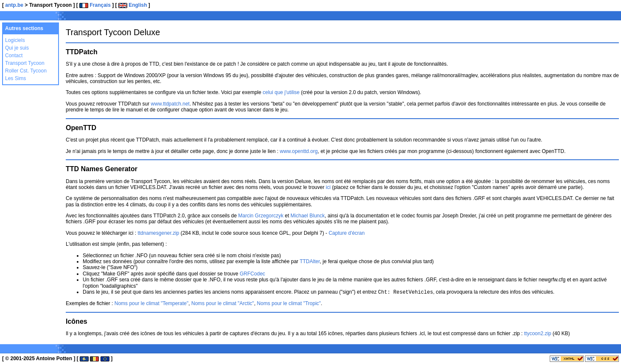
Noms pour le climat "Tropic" (289, 303)
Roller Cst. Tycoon (26, 71)
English (133, 5)
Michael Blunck (308, 216)
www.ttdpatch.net (170, 104)
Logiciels (15, 40)
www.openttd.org (299, 151)
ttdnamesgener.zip (158, 233)
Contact (14, 56)
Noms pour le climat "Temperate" (152, 303)
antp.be (14, 5)
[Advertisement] (517, 17)
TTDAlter (309, 261)
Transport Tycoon (25, 63)
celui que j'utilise (281, 92)
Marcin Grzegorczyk (261, 216)
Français (95, 5)
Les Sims (15, 78)
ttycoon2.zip (537, 333)
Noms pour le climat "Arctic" (223, 303)
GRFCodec (252, 274)
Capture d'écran (347, 233)
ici (328, 187)
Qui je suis (17, 48)
